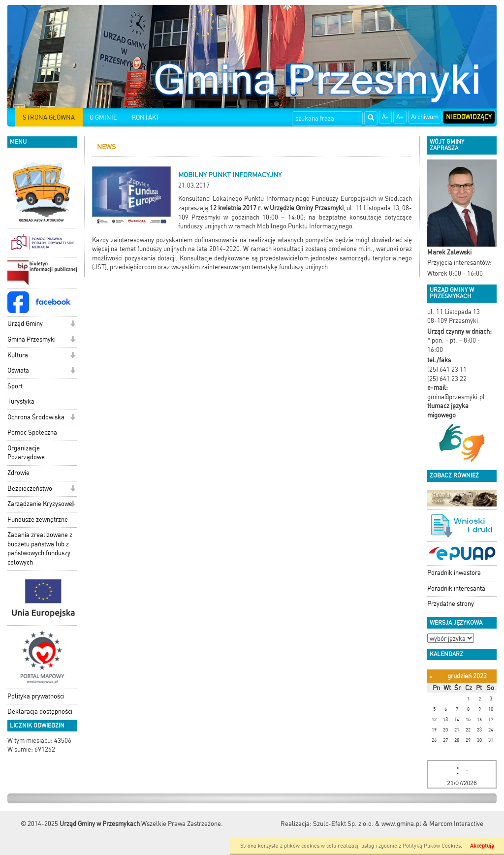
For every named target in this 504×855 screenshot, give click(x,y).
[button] (73, 325)
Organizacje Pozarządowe (26, 453)
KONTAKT (146, 117)
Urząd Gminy (25, 324)
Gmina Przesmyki (31, 339)
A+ (400, 117)
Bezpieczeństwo (30, 489)
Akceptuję (482, 846)
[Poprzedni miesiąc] (431, 677)
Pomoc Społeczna (32, 432)
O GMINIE (103, 117)
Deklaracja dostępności (40, 712)
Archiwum (425, 117)
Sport (15, 386)
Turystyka (21, 401)
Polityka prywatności (36, 696)
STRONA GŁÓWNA (49, 117)
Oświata (18, 370)
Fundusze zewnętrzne (38, 520)
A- (385, 117)
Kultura (18, 355)
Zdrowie (18, 473)
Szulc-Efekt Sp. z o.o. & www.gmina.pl (367, 824)
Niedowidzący (469, 117)
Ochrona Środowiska (36, 417)
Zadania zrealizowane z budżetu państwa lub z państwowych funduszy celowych (40, 549)
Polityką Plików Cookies (432, 846)
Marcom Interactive (456, 824)
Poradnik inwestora (454, 573)
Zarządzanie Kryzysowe (40, 504)
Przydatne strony (451, 604)
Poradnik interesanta (456, 588)
